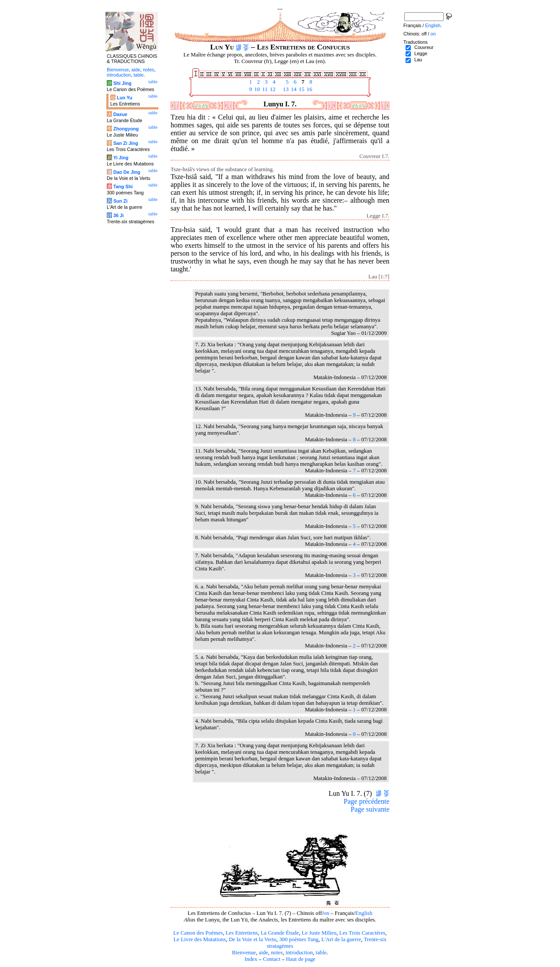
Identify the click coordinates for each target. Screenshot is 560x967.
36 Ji (119, 215)
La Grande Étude (280, 933)
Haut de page (301, 959)
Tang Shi (123, 186)
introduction (299, 953)
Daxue (120, 114)
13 (285, 89)
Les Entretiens (242, 933)
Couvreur (424, 47)
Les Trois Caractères (362, 933)
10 (256, 89)
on (327, 913)
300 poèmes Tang (299, 939)
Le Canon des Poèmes (198, 933)
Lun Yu (124, 98)
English (364, 913)
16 (309, 89)
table (321, 953)
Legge (421, 53)
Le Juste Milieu (319, 933)
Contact (272, 959)
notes (277, 953)
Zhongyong (126, 129)
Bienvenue (244, 953)
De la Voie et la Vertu (253, 939)
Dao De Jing (127, 172)
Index (251, 959)
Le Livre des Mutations (199, 939)
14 (293, 89)
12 (272, 89)
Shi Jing (122, 83)
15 (301, 89)
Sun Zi (121, 201)
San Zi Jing (126, 143)
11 (264, 89)
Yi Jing (121, 158)
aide (263, 953)
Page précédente (367, 801)
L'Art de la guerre (341, 939)
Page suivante (370, 809)
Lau (418, 60)
